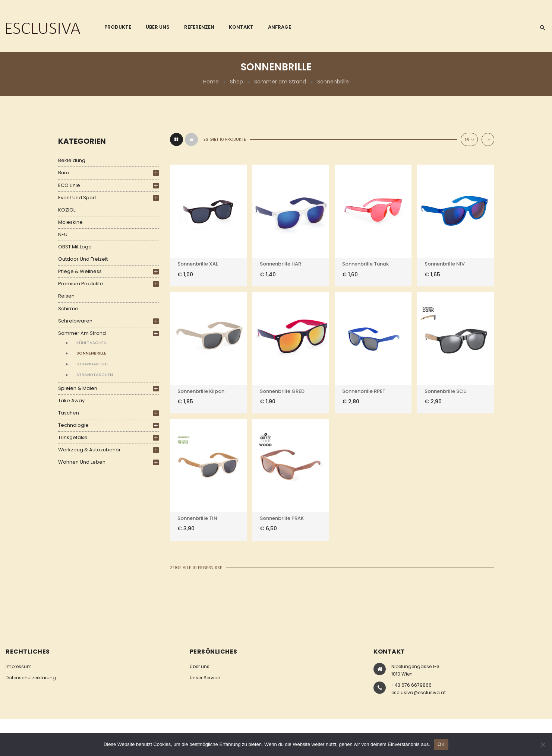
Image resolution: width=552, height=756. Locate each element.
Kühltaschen (92, 343)
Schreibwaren (75, 321)
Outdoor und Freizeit (83, 259)
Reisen (66, 296)
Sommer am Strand (280, 82)
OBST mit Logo (75, 247)
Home (211, 82)
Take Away (71, 401)
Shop (236, 82)
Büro (64, 173)
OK (441, 744)
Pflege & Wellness (80, 271)
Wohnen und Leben (82, 462)
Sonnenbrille (91, 353)
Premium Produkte (81, 284)
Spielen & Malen (78, 388)
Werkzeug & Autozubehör (89, 450)
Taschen (69, 413)
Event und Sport (77, 198)
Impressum (19, 666)
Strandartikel (93, 364)
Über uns (200, 666)
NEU (63, 234)
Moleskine (70, 222)
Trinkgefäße (73, 437)
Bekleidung (72, 160)
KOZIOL (67, 210)
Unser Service (205, 678)
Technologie (73, 425)
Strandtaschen (95, 375)
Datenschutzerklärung (31, 678)
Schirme (68, 309)
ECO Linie (69, 185)
